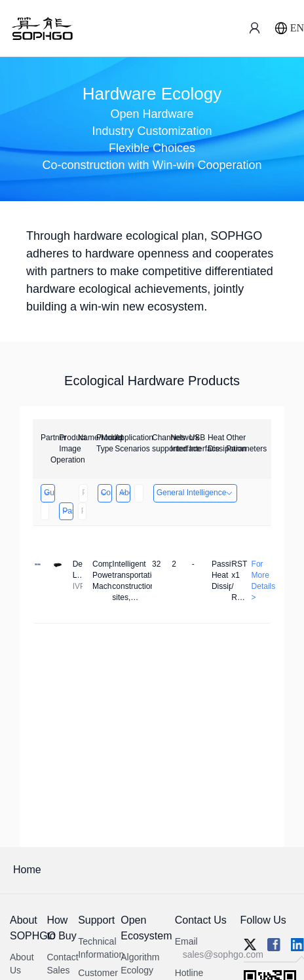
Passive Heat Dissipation (67, 511)
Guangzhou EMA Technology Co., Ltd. (49, 493)
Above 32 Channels (124, 493)
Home (27, 870)
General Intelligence (196, 493)
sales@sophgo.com (223, 954)
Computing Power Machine (106, 493)
